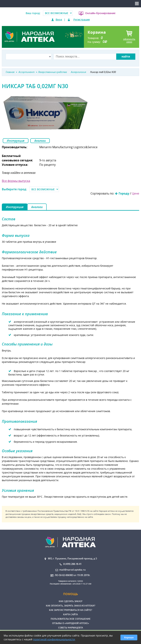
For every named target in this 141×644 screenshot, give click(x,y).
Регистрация (82, 20)
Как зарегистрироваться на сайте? (70, 610)
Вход (59, 20)
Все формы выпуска (16, 181)
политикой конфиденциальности (54, 639)
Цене (135, 193)
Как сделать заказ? (70, 601)
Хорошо (129, 637)
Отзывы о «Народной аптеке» (71, 623)
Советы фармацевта (71, 628)
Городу (124, 193)
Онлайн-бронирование (100, 13)
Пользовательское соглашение (71, 619)
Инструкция (16, 141)
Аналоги (40, 141)
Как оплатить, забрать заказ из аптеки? (70, 606)
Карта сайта (70, 614)
